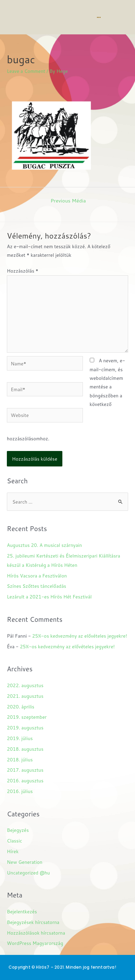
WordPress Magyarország (35, 943)
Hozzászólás (23, 271)
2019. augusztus (25, 728)
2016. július (20, 791)
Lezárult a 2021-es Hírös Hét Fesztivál (49, 597)
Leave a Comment (26, 71)
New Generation (25, 862)
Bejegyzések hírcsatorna (33, 922)
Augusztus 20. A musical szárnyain (44, 545)
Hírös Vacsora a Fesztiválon (37, 576)
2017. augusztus (25, 770)
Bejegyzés (18, 830)
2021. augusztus (25, 696)
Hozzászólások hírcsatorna (36, 933)
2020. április (21, 707)
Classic (14, 841)
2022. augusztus (25, 685)
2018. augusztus (25, 749)
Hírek (13, 851)
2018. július (20, 759)
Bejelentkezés (22, 911)
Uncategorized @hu (28, 873)
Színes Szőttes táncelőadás (36, 586)
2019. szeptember (27, 717)
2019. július (20, 738)
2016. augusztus (25, 780)
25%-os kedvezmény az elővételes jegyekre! (80, 636)
